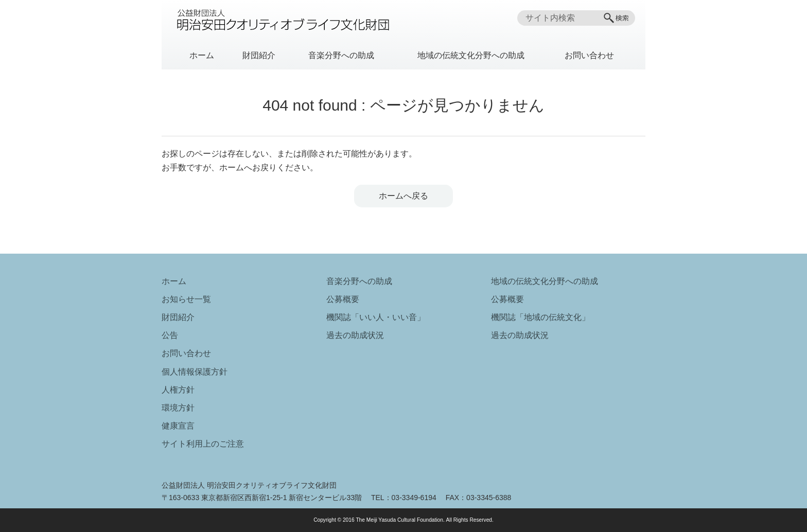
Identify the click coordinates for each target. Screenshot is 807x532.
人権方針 (178, 390)
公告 (170, 335)
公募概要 (343, 299)
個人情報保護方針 (195, 372)
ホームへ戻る (403, 196)
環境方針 (178, 408)
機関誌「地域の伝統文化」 (540, 317)
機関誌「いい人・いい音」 (376, 317)
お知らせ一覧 (186, 299)
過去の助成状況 (355, 335)
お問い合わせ (589, 55)
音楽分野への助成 (341, 55)
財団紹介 (259, 55)
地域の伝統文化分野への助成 (471, 55)
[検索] (617, 18)
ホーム (202, 55)
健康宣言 (178, 426)
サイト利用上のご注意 (203, 444)
